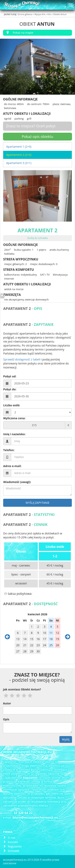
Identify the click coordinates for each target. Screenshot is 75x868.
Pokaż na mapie (19, 33)
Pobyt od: (10, 376)
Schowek (13, 851)
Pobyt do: (10, 389)
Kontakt (13, 842)
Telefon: (9, 450)
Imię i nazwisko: (14, 434)
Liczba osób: (12, 405)
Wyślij (66, 739)
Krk (49, 14)
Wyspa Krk (40, 14)
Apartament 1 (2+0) (19, 147)
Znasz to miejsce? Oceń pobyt (31, 126)
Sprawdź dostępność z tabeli (22, 359)
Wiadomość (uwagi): (17, 482)
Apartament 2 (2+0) (19, 155)
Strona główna (25, 14)
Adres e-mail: (12, 466)
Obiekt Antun (60, 14)
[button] (6, 67)
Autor (7, 703)
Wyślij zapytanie (37, 503)
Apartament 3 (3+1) (19, 163)
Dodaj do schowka (37, 238)
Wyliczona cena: (14, 418)
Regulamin (15, 846)
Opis (6, 719)
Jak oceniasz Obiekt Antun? (22, 689)
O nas (12, 838)
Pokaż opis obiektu (37, 136)
